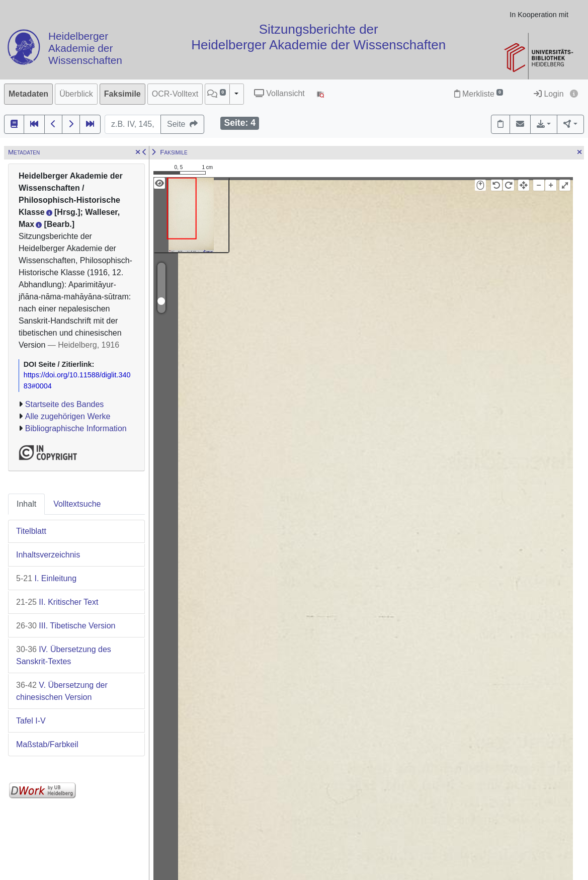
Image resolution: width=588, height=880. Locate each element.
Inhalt (26, 504)
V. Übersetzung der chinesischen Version (62, 691)
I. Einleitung (46, 578)
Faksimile (122, 94)
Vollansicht (279, 93)
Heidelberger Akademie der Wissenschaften (85, 49)
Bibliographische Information (76, 428)
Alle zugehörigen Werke (68, 416)
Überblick (76, 94)
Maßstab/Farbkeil (47, 744)
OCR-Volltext (175, 94)
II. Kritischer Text (57, 602)
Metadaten (28, 94)
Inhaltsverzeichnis (48, 555)
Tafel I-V (31, 721)
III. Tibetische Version (66, 626)
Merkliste (479, 94)
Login (549, 94)
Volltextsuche (77, 504)
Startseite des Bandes (65, 404)
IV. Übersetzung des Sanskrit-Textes (64, 655)
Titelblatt (31, 531)
